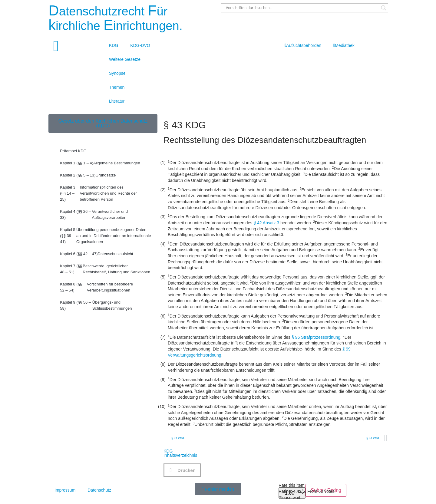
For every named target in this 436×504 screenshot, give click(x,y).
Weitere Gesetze (125, 59)
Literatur (117, 101)
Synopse (117, 73)
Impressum (65, 490)
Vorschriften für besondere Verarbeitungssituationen (96, 287)
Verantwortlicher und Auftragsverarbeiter (94, 215)
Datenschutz (99, 490)
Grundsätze (88, 175)
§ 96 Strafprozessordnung (316, 337)
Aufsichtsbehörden (303, 45)
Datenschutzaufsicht (96, 254)
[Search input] (302, 8)
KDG (114, 45)
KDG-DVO (140, 45)
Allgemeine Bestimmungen (100, 163)
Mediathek (344, 45)
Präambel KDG (73, 151)
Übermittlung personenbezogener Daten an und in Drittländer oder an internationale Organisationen (105, 236)
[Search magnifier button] (384, 8)
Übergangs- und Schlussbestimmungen (96, 305)
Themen (117, 87)
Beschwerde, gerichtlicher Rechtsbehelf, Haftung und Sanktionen (105, 269)
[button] (182, 470)
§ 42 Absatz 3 (266, 223)
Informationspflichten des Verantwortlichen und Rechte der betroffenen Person (98, 193)
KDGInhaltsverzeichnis (180, 453)
